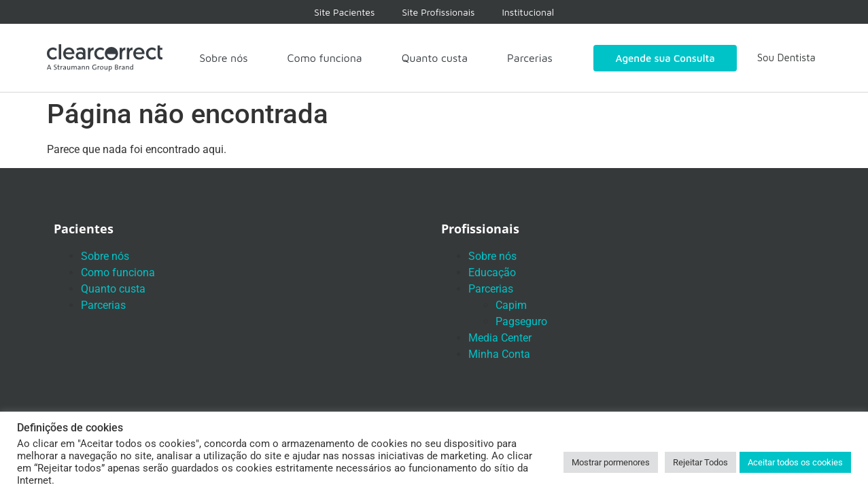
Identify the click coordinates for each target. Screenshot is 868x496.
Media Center (500, 338)
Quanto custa (435, 58)
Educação (492, 272)
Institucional (528, 12)
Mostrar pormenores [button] (611, 462)
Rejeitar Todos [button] (700, 462)
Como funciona (325, 58)
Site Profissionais (438, 12)
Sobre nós (223, 58)
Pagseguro (521, 321)
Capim (511, 305)
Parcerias (530, 58)
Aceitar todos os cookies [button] (795, 462)
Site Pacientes (344, 12)
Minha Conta (499, 354)
